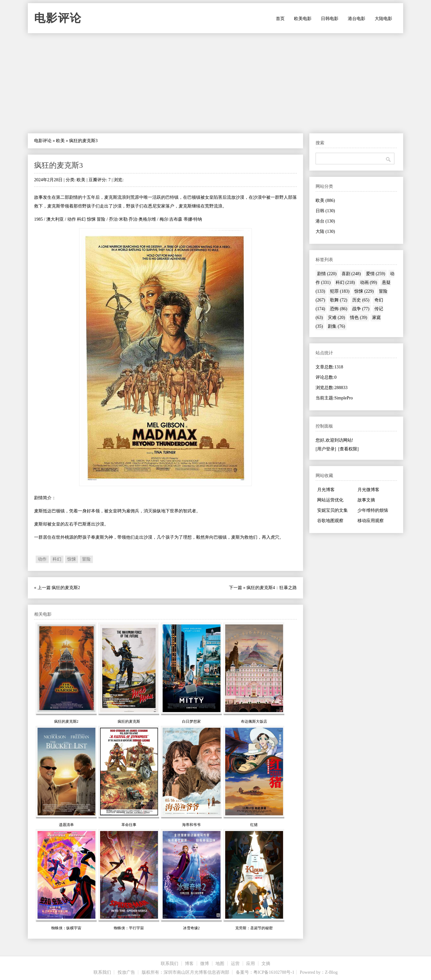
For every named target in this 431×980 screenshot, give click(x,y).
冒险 (86, 559)
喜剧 (351, 274)
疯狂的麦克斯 (129, 721)
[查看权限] (348, 449)
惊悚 (72, 559)
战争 (361, 309)
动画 (369, 282)
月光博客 (326, 490)
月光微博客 (368, 490)
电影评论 (58, 18)
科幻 (57, 559)
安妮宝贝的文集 (332, 510)
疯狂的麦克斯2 (66, 588)
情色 (359, 318)
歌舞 (339, 300)
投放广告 (126, 972)
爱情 (376, 274)
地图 (220, 964)
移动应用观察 (371, 521)
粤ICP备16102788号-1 (274, 972)
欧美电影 (303, 19)
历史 (361, 300)
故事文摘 (366, 500)
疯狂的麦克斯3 (58, 165)
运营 (235, 964)
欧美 (60, 141)
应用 (251, 964)
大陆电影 (383, 19)
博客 (189, 964)
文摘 (266, 964)
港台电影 (357, 19)
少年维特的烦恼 (373, 510)
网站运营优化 (330, 500)
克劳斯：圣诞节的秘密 (254, 928)
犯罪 (340, 291)
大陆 (325, 231)
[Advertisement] (215, 83)
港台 (325, 221)
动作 (42, 559)
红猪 (254, 825)
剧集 (336, 326)
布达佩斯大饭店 (254, 721)
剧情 (327, 274)
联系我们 (170, 964)
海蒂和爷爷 (191, 825)
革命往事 (129, 825)
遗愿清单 (66, 825)
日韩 (325, 211)
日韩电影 (330, 19)
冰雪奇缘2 (191, 928)
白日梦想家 (191, 721)
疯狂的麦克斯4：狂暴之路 (272, 588)
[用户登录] (326, 449)
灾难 (336, 318)
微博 (205, 964)
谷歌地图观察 (330, 521)
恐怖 (339, 309)
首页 (280, 19)
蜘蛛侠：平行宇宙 (129, 928)
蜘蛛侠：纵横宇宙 (66, 928)
